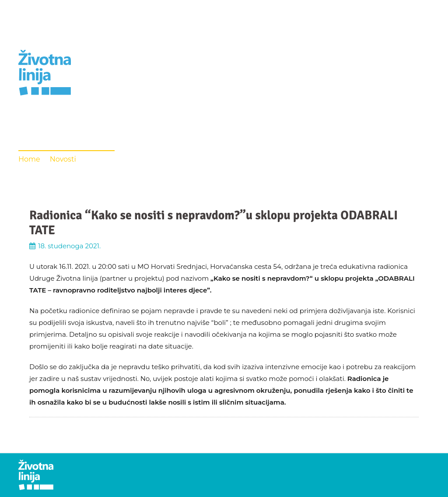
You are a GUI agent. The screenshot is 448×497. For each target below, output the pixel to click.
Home (29, 159)
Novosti (63, 159)
